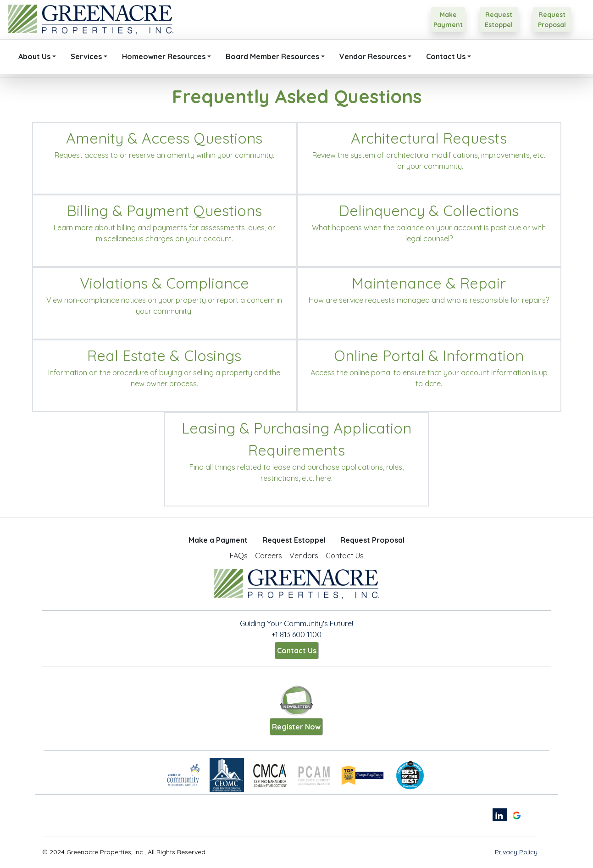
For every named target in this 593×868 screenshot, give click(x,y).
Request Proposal (372, 540)
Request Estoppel (294, 540)
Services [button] (86, 56)
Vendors (304, 556)
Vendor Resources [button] (373, 56)
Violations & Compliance (164, 283)
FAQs (239, 556)
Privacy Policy (516, 852)
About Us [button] (34, 56)
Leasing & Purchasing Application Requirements (296, 439)
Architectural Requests (429, 138)
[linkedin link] (500, 815)
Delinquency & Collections (429, 211)
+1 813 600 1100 (296, 634)
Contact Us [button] (446, 56)
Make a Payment (218, 540)
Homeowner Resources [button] (164, 56)
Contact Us (345, 556)
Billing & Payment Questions (164, 211)
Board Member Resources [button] (272, 56)
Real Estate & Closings (164, 356)
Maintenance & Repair (429, 283)
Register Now (296, 727)
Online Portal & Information (429, 356)
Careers (269, 556)
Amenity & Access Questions (164, 138)
